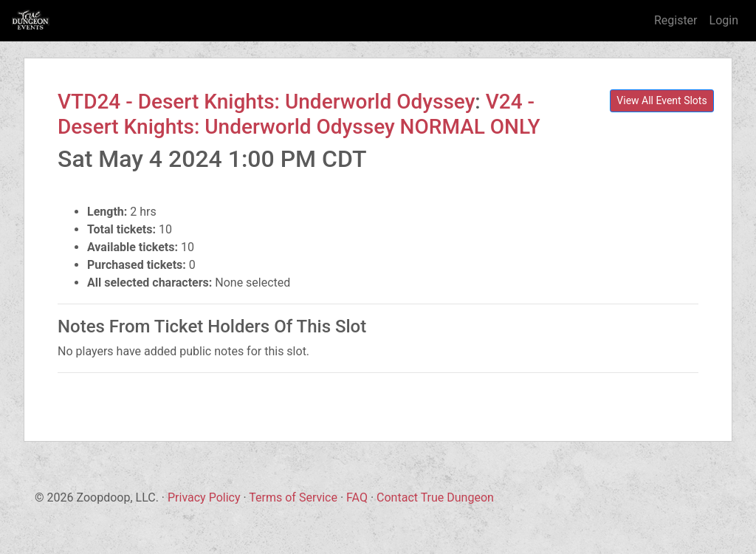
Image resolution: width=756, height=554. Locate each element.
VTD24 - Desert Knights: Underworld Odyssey (266, 102)
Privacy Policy (204, 497)
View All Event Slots (661, 100)
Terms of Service (293, 497)
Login (724, 20)
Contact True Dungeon (435, 497)
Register (676, 20)
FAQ (357, 497)
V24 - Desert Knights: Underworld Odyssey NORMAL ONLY (299, 114)
